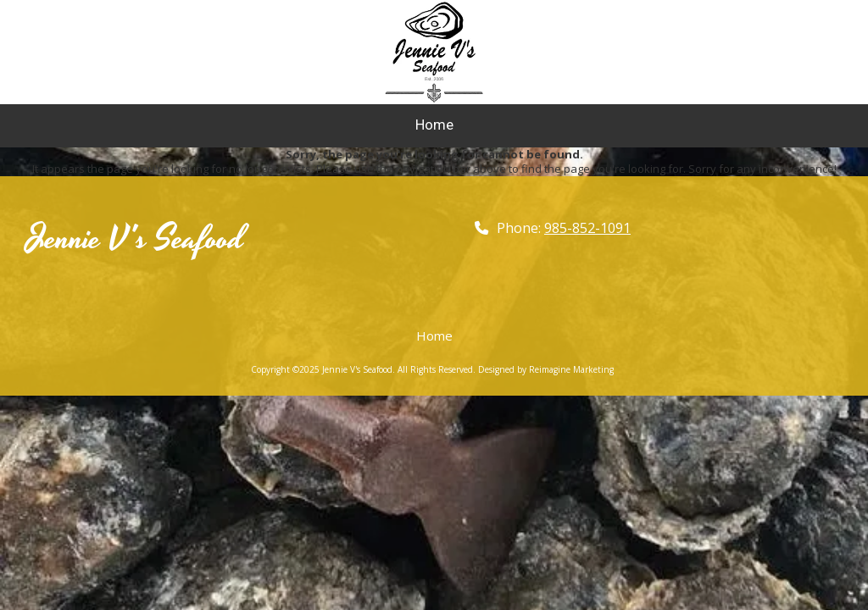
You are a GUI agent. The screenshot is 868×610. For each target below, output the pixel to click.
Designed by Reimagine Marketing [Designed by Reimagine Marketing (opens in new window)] (546, 369)
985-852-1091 (587, 228)
